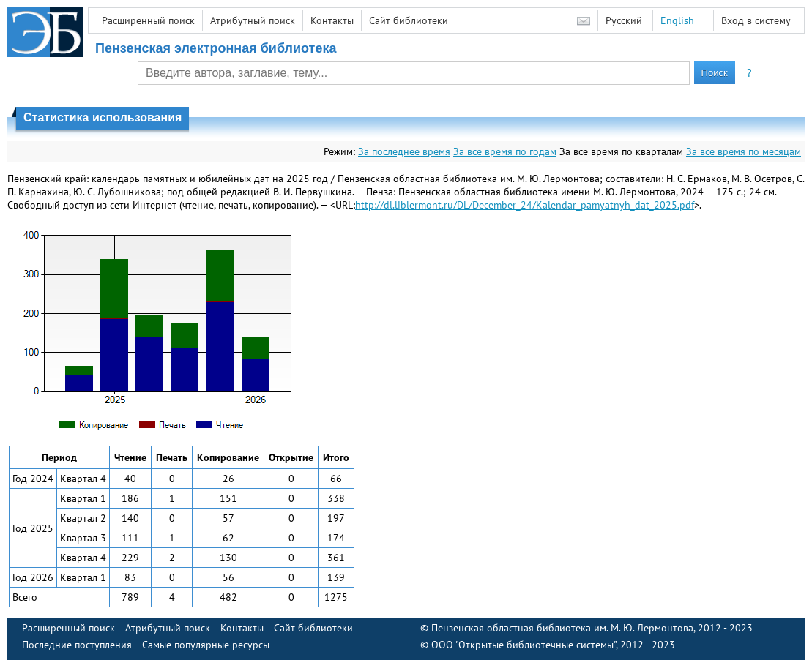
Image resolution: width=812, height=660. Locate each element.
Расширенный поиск (148, 20)
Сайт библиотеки (409, 20)
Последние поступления (77, 645)
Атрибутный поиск (253, 20)
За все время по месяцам (744, 151)
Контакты (332, 20)
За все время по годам (505, 151)
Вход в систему (756, 20)
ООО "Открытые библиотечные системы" (524, 645)
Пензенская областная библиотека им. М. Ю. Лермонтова (562, 628)
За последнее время (404, 151)
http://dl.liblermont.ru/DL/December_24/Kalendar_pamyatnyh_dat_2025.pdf (525, 205)
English (677, 20)
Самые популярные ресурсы (206, 645)
